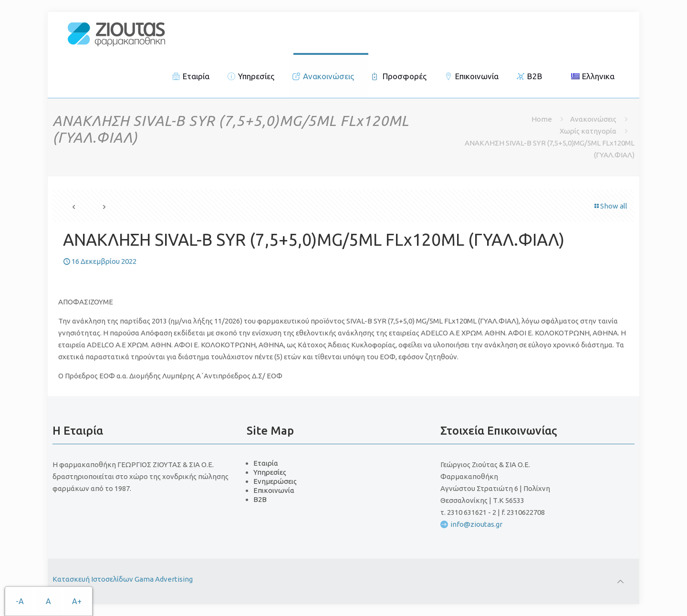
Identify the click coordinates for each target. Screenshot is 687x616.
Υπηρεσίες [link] (270, 472)
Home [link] (542, 119)
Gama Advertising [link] (164, 579)
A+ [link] (77, 601)
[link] (116, 33)
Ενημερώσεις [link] (275, 481)
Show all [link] (610, 206)
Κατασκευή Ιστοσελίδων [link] (94, 579)
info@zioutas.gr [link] (476, 524)
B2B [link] (260, 499)
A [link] (48, 601)
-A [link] (20, 601)
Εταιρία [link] (266, 463)
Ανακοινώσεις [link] (593, 119)
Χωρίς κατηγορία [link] (588, 131)
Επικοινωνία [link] (274, 490)
